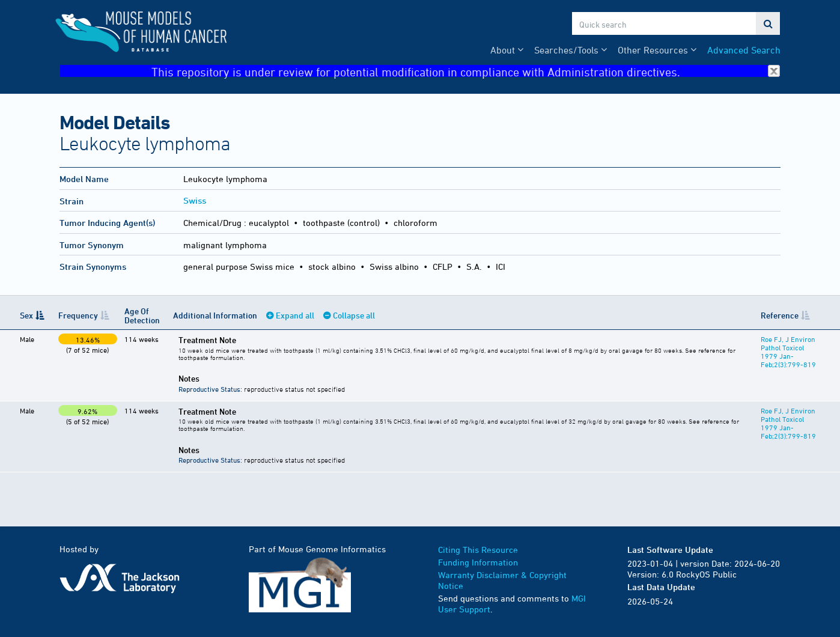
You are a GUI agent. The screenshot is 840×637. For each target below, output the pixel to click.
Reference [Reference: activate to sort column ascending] (777, 315)
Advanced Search (744, 50)
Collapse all (352, 315)
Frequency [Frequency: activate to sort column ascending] (77, 315)
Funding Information (478, 562)
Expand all (293, 315)
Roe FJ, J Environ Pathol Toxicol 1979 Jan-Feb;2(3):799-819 (786, 352)
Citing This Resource (478, 550)
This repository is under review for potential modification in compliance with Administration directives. (466, 71)
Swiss (195, 200)
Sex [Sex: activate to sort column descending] (26, 315)
